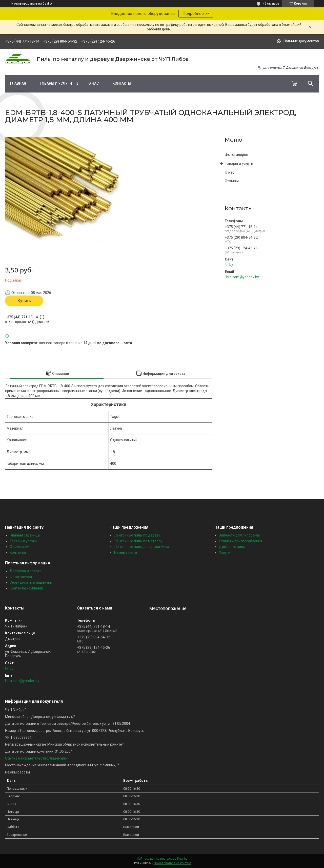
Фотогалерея (236, 155)
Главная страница (25, 535)
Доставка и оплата (26, 571)
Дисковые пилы (232, 547)
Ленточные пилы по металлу (138, 541)
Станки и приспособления (241, 541)
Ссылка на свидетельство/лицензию (36, 758)
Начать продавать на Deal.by (32, 4)
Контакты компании (26, 588)
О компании (19, 547)
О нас (94, 83)
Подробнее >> (196, 14)
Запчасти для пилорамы (239, 535)
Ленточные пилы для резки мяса (142, 547)
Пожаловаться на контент (173, 863)
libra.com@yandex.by (242, 277)
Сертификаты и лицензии (31, 582)
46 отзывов (271, 4)
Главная (18, 83)
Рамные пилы (126, 552)
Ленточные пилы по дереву (137, 535)
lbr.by (229, 265)
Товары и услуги (56, 83)
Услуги (225, 552)
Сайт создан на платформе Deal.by (162, 859)
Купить (24, 301)
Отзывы (232, 181)
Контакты (122, 83)
